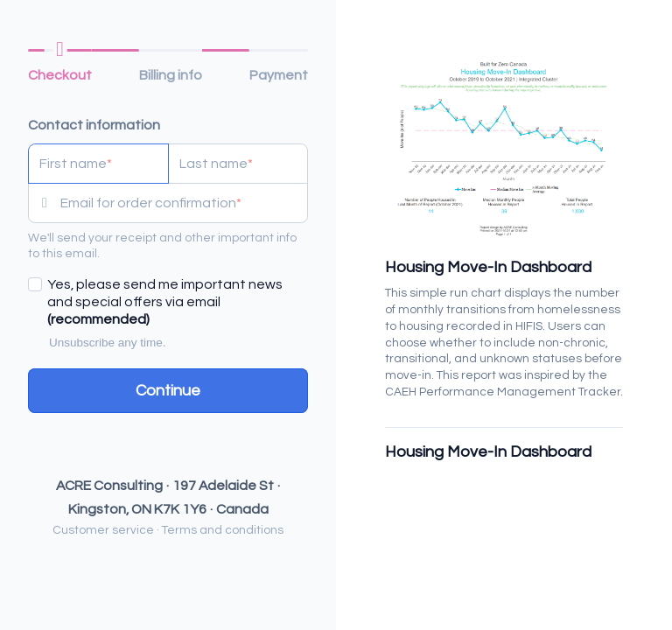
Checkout (60, 75)
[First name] (98, 164)
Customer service (103, 530)
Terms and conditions (223, 530)
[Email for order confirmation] (184, 203)
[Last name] (238, 164)
